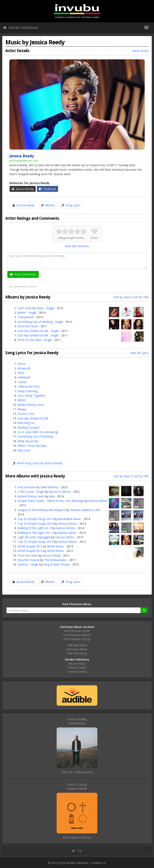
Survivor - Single (28, 564)
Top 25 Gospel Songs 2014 (35, 519)
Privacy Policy (77, 668)
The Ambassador (55, 560)
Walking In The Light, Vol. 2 (35, 533)
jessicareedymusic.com (24, 160)
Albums (50, 205)
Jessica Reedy (23, 189)
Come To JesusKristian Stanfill (77, 787)
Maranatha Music (69, 519)
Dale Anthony (49, 487)
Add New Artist (77, 645)
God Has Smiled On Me (33, 418)
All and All (24, 368)
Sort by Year (122, 297)
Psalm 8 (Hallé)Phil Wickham (77, 721)
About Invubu (77, 663)
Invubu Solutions (21, 27)
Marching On (26, 423)
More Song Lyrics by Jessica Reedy (40, 463)
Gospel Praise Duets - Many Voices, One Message (51, 501)
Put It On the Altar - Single (35, 340)
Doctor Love (26, 414)
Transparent (26, 317)
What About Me (28, 441)
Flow (21, 373)
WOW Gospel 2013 (30, 546)
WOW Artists (55, 546)
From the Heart (28, 326)
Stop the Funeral (28, 560)
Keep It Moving (27, 391)
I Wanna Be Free (29, 386)
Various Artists (98, 501)
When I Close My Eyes (32, 446)
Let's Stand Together (31, 396)
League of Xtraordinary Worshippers (41, 510)
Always (22, 409)
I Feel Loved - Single (31, 492)
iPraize (65, 564)
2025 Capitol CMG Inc (77, 837)
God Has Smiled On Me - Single (38, 331)
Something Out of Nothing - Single (40, 322)
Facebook (47, 189)
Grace (21, 364)
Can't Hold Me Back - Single (36, 308)
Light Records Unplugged (34, 537)
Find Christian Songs (77, 639)
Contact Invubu (77, 672)
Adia (52, 496)
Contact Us (99, 863)
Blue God (24, 450)
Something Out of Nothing (35, 436)
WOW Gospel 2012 (30, 551)
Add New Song (77, 653)
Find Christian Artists (77, 631)
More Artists (141, 51)
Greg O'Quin (51, 564)
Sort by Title (141, 297)
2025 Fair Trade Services (77, 772)
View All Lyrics (140, 353)
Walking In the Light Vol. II (34, 528)
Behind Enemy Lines (31, 405)
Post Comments (23, 274)
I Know (22, 382)
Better (22, 400)
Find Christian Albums (77, 635)
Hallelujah (24, 377)
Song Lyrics (73, 205)
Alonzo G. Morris (60, 492)
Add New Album (77, 649)
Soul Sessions (27, 487)
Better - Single (27, 313)
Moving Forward (28, 427)
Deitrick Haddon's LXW (85, 510)
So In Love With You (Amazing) (38, 432)
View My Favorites (77, 246)
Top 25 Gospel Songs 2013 (35, 542)
